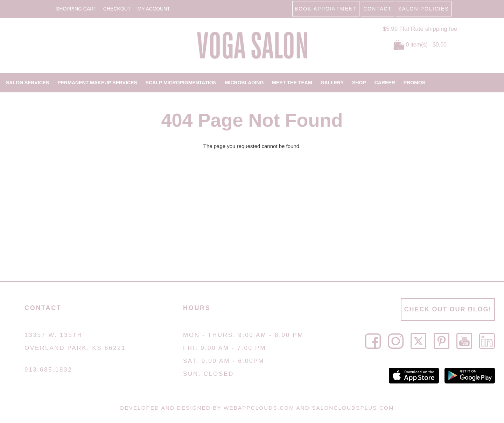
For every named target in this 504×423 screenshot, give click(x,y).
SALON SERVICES (27, 83)
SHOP (359, 83)
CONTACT (377, 9)
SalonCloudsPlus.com (353, 408)
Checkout (117, 9)
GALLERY (332, 83)
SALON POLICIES (424, 9)
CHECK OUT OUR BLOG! (448, 309)
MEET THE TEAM (292, 83)
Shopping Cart (76, 9)
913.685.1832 (48, 370)
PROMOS (414, 83)
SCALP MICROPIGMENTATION (181, 83)
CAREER (385, 83)
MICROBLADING (244, 83)
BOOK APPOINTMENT (326, 9)
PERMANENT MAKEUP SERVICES (97, 83)
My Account (154, 9)
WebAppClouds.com (259, 408)
